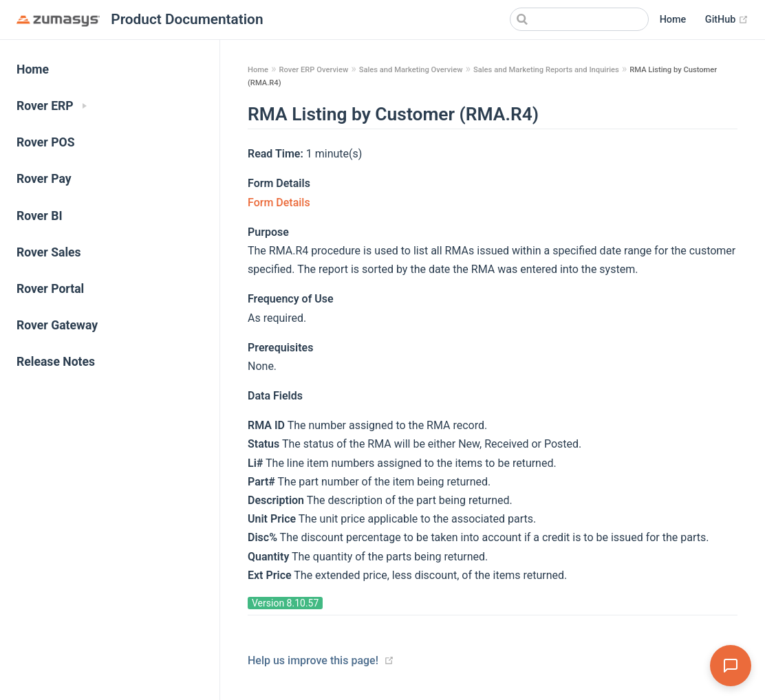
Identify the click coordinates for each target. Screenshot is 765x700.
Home (673, 20)
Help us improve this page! (313, 660)
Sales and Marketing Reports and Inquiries (546, 70)
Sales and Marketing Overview (411, 70)
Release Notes (56, 362)
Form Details (279, 203)
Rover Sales (49, 252)
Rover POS (46, 142)
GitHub (727, 20)
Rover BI (40, 216)
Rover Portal (50, 289)
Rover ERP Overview (313, 70)
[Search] (579, 19)
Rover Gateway (57, 325)
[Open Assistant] (731, 666)
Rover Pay (44, 179)
